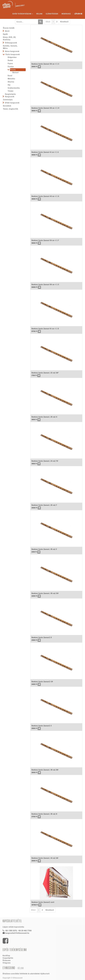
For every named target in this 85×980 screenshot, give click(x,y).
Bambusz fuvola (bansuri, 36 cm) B (44, 814)
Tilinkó (11, 91)
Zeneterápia (8, 100)
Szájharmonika (14, 88)
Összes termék (9, 28)
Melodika (11, 79)
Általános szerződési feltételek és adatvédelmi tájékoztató (26, 974)
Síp (9, 85)
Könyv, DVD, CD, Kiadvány (10, 38)
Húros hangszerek (12, 51)
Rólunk (21, 968)
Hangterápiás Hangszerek (10, 95)
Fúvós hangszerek (13, 54)
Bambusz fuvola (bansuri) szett (43, 902)
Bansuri (16, 73)
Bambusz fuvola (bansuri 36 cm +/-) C (45, 64)
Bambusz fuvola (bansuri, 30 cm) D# (45, 593)
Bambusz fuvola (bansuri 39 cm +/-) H (45, 108)
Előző (48, 22)
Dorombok (7, 106)
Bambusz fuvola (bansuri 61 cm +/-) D (45, 329)
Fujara (10, 64)
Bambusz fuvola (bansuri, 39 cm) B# (45, 770)
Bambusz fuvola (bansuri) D (42, 638)
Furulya (11, 67)
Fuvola (13, 70)
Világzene (7, 963)
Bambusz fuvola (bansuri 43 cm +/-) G (45, 196)
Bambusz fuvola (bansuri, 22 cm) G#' (45, 373)
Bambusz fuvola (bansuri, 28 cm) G (44, 417)
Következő (64, 22)
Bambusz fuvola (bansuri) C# (42, 682)
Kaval (10, 76)
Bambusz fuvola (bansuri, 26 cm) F (44, 505)
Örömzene (7, 960)
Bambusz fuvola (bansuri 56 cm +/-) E (45, 285)
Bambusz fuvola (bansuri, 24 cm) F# (45, 461)
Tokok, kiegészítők (11, 109)
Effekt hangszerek (12, 103)
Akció (7, 31)
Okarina (11, 82)
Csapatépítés (8, 958)
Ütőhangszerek (11, 43)
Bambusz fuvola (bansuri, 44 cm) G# (45, 858)
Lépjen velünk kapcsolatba (13, 927)
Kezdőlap (6, 956)
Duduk (10, 60)
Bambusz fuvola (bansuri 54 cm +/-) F (45, 240)
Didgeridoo (12, 57)
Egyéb (5, 34)
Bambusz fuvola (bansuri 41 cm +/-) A (45, 152)
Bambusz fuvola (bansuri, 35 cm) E (44, 549)
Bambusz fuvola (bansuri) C (42, 726)
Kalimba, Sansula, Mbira (10, 47)
